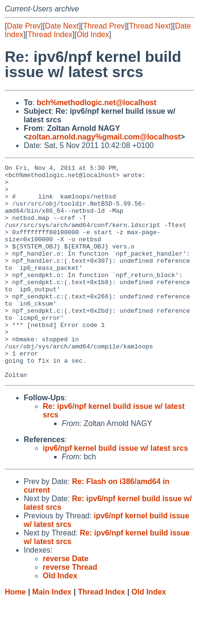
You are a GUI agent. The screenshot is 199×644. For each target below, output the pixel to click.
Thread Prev (104, 26)
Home (15, 635)
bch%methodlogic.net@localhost (96, 103)
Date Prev (24, 26)
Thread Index (50, 35)
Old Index (93, 35)
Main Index (52, 635)
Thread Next (150, 26)
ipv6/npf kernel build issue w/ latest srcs (115, 491)
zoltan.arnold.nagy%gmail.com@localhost (104, 137)
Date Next (62, 26)
